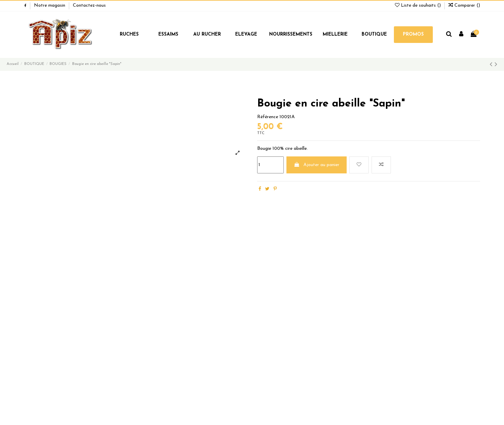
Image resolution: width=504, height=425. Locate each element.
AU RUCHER (207, 34)
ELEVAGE (246, 34)
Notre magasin (50, 5)
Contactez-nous (89, 5)
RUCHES (129, 34)
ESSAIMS (168, 34)
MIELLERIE (335, 34)
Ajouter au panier (317, 165)
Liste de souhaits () (419, 5)
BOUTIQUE (374, 34)
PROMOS (413, 34)
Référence (268, 117)
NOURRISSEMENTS (291, 34)
